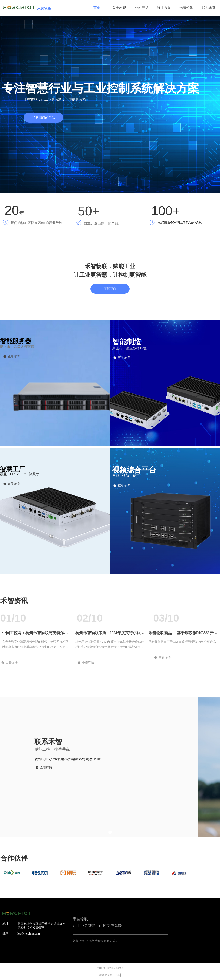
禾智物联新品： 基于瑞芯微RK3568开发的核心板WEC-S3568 (183, 634)
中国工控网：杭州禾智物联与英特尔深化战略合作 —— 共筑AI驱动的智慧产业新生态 (36, 634)
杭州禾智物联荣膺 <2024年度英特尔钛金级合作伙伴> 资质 (110, 634)
